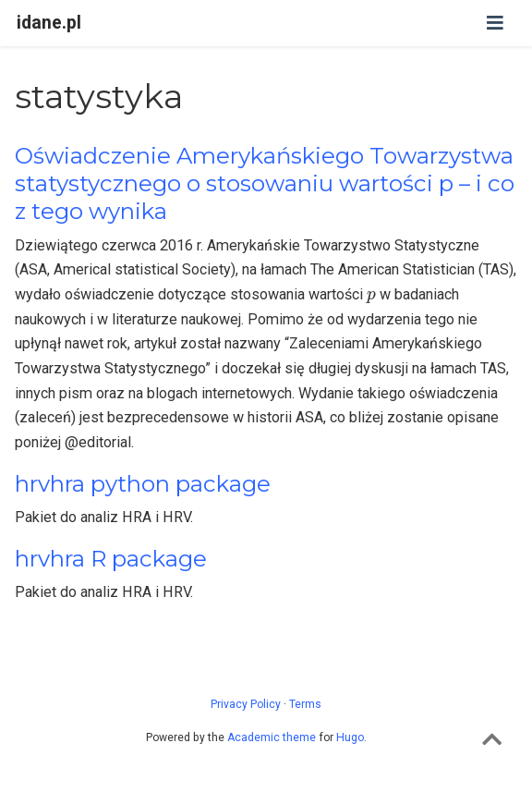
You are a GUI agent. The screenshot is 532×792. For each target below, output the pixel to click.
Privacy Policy (246, 704)
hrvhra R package (111, 559)
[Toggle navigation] (495, 23)
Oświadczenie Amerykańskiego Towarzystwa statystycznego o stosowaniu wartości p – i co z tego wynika (265, 184)
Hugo (350, 737)
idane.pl (49, 23)
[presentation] (371, 297)
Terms (305, 704)
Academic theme (272, 737)
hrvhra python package (143, 484)
